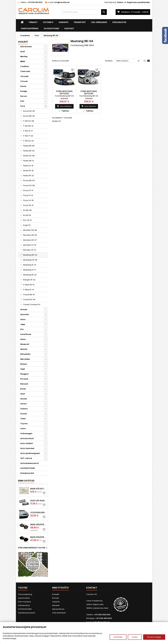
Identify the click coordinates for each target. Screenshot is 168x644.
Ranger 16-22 (29, 280)
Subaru (24, 409)
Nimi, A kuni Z (128, 61)
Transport (80, 22)
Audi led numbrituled (38, 501)
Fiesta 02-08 (29, 156)
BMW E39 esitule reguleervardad (38, 489)
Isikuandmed (58, 609)
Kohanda (118, 637)
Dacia (23, 86)
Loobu (135, 637)
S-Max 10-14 (29, 290)
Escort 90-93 (29, 111)
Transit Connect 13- (32, 304)
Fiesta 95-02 (29, 151)
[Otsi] (84, 12)
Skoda (24, 399)
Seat (23, 394)
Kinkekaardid (27, 473)
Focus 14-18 (28, 200)
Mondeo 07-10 (30, 245)
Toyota (24, 424)
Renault (24, 384)
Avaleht (23, 42)
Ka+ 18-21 (27, 220)
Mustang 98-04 (30, 255)
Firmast (33, 22)
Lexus (23, 339)
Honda (24, 309)
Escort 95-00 (29, 116)
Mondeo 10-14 (30, 250)
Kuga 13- (27, 225)
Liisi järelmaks (99, 22)
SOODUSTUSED (51, 28)
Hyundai (25, 314)
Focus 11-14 (28, 195)
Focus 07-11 (28, 190)
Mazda (24, 349)
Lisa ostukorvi (64, 106)
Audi (23, 52)
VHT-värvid (26, 458)
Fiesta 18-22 (29, 176)
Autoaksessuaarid (29, 463)
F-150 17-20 (28, 136)
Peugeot (24, 374)
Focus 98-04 (29, 180)
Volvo (23, 429)
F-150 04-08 (29, 121)
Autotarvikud (27, 438)
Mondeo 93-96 (30, 230)
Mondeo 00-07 (30, 240)
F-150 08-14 (28, 126)
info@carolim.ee (62, 2)
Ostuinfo (48, 22)
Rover (23, 389)
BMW (23, 61)
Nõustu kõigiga (154, 637)
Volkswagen (26, 433)
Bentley (24, 56)
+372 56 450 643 (35, 2)
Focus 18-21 (28, 205)
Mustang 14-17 (30, 270)
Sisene (120, 2)
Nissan (24, 364)
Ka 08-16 (27, 215)
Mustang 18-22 (30, 275)
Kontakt (69, 28)
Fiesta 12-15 (28, 166)
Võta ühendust (59, 613)
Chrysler (24, 76)
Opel (23, 369)
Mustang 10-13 (30, 265)
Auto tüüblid (26, 443)
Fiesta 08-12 (29, 161)
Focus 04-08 (29, 185)
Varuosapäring (30, 28)
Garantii (63, 22)
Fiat (22, 101)
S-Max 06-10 (29, 285)
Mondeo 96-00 (30, 235)
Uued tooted (24, 598)
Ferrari (24, 96)
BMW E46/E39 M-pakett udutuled (38, 525)
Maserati (25, 344)
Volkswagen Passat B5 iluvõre (38, 512)
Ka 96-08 (27, 210)
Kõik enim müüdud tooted (33, 548)
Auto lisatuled (27, 448)
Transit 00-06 (29, 300)
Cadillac (25, 66)
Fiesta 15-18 (28, 171)
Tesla (23, 419)
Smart (24, 404)
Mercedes (25, 359)
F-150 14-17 (28, 131)
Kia (22, 329)
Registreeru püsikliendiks (138, 2)
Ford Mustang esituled (64, 92)
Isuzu (23, 319)
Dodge (24, 91)
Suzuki (24, 414)
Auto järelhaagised (30, 453)
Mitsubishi (25, 354)
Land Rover (26, 334)
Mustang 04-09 (30, 260)
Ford (23, 106)
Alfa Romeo (26, 47)
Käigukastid (119, 22)
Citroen (24, 81)
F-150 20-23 (28, 141)
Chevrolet (25, 71)
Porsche (24, 379)
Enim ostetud (26, 481)
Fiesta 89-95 (29, 146)
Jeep (23, 324)
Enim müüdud (24, 602)
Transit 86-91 (29, 295)
